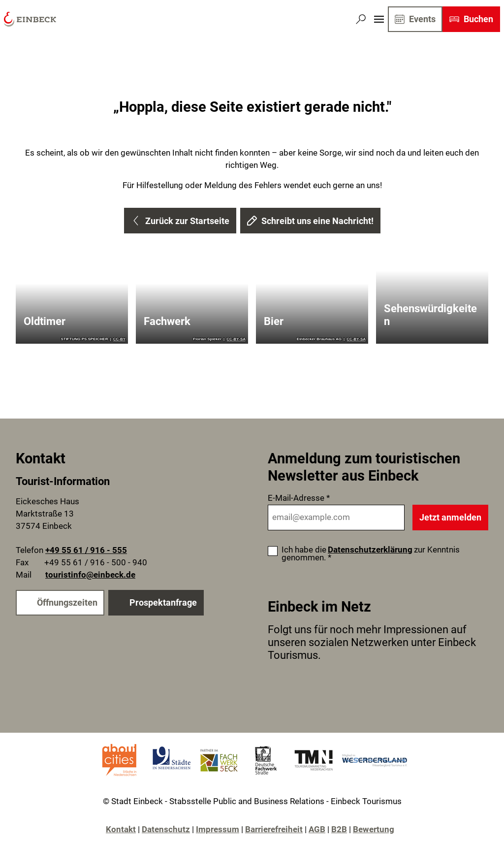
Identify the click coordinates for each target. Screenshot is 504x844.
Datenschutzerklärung (370, 550)
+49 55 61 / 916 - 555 (86, 551)
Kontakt (121, 829)
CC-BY (119, 339)
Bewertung (374, 829)
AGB (317, 829)
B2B (339, 829)
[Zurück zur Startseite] (30, 19)
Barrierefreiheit (274, 829)
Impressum (218, 829)
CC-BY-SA (236, 339)
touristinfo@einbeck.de (90, 575)
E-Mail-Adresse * (299, 498)
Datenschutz (166, 829)
